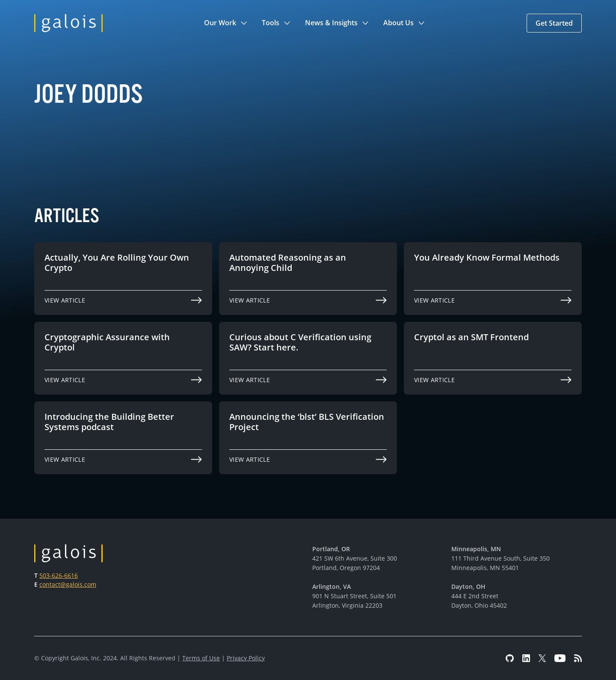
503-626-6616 (59, 575)
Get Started (554, 23)
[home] (68, 23)
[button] (226, 23)
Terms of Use (201, 658)
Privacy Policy (246, 658)
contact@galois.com (68, 584)
